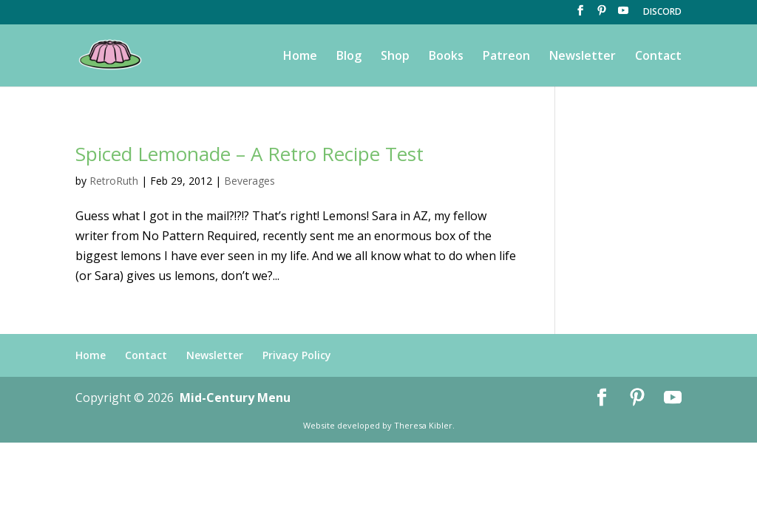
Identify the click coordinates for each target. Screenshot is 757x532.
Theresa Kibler (423, 425)
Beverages (249, 181)
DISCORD (662, 13)
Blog (349, 57)
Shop (395, 57)
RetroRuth (114, 181)
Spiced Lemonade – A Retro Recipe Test (249, 154)
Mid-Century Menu (235, 398)
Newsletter (583, 57)
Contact (658, 57)
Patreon (506, 57)
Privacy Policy (297, 355)
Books (446, 57)
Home (300, 57)
